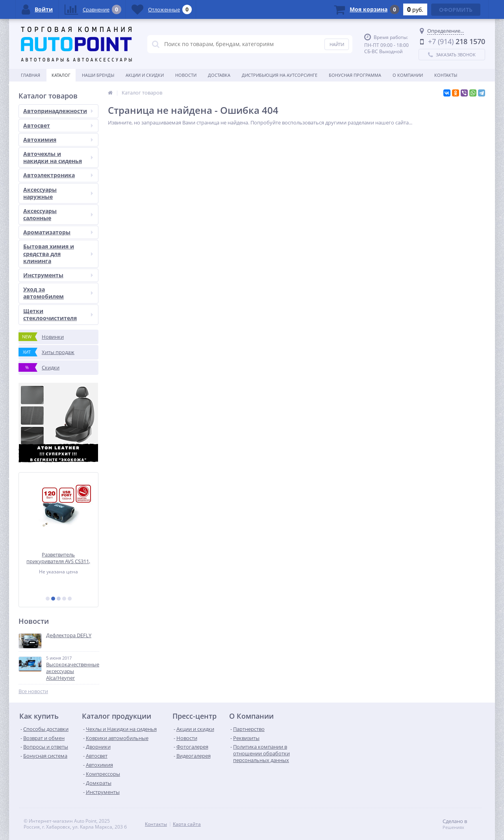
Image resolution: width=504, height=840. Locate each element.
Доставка (219, 75)
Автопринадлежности (58, 111)
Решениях (453, 827)
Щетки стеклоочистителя (58, 314)
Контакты (446, 75)
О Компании (408, 75)
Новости (186, 75)
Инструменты (58, 275)
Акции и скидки (145, 75)
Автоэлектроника (58, 175)
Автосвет (58, 125)
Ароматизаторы (58, 232)
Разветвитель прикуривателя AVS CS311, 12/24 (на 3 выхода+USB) (59, 558)
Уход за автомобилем (58, 293)
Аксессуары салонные (58, 214)
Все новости (33, 691)
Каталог (61, 75)
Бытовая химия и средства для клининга (58, 253)
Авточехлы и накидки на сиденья (58, 157)
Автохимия (58, 140)
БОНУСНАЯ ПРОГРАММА (355, 75)
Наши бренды (98, 75)
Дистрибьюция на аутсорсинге (280, 75)
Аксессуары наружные (58, 193)
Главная (31, 75)
